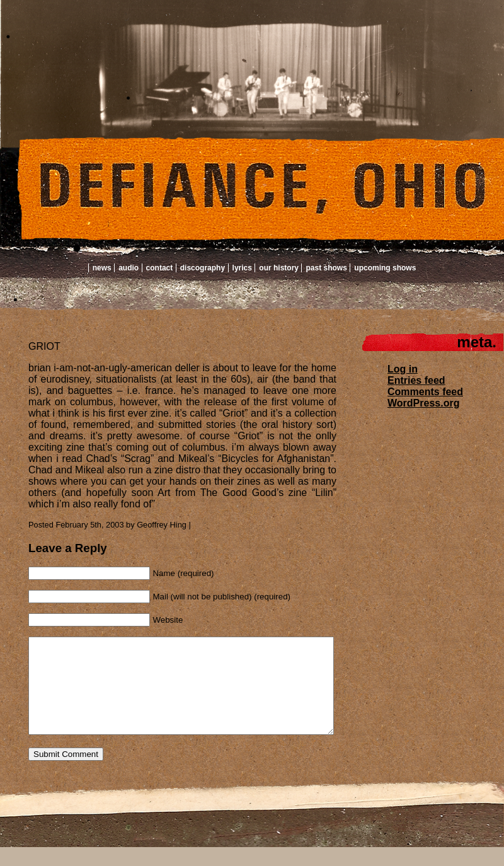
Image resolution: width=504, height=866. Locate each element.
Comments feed (425, 392)
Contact (160, 268)
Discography (203, 268)
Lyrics (242, 268)
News (102, 268)
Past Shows (326, 268)
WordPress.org (423, 403)
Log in (403, 369)
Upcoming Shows (385, 268)
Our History (279, 268)
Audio (129, 268)
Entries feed (416, 380)
